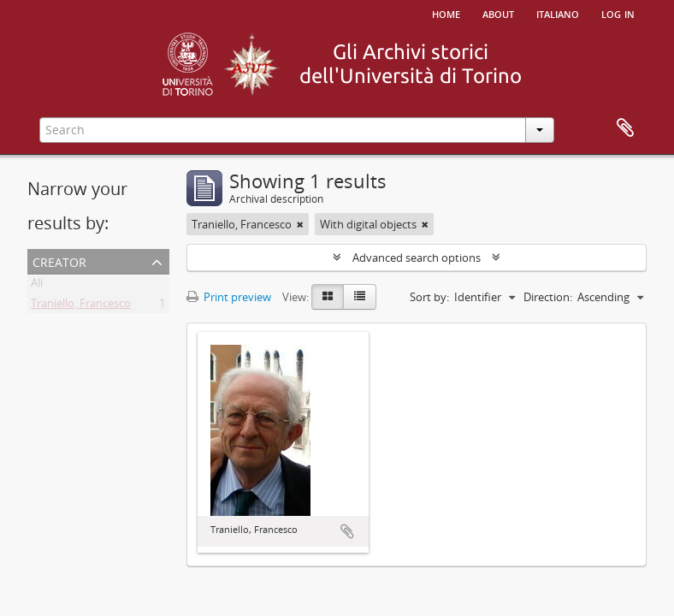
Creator (59, 261)
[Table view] (360, 297)
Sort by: (429, 297)
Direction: (548, 297)
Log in (618, 13)
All (37, 286)
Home (446, 13)
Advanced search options (417, 258)
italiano (558, 13)
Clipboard (625, 128)
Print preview (229, 297)
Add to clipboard (347, 531)
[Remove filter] (300, 224)
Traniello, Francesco (81, 306)
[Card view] (328, 297)
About (498, 13)
